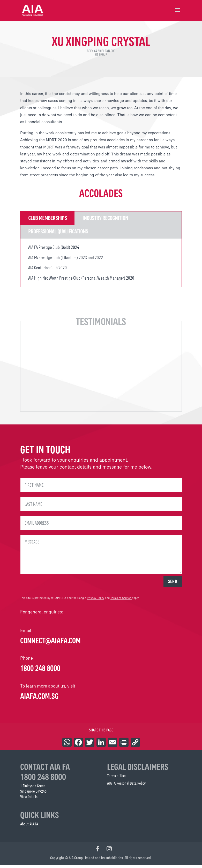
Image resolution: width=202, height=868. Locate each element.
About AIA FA (29, 827)
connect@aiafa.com (50, 643)
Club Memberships (47, 221)
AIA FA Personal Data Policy (126, 786)
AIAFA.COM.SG (39, 699)
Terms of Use (116, 779)
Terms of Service (121, 601)
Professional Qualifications (58, 234)
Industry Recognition (105, 221)
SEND (173, 584)
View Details (29, 799)
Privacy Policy (96, 601)
